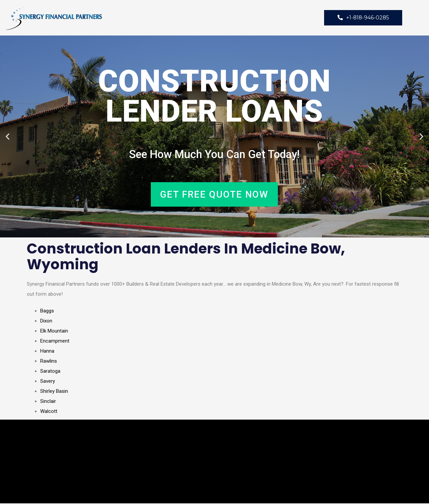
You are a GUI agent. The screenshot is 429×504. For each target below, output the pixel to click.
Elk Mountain (54, 332)
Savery (48, 382)
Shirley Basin (54, 392)
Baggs (47, 311)
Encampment (55, 342)
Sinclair (48, 402)
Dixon (46, 321)
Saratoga (50, 372)
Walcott (49, 412)
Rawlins (49, 362)
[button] (8, 137)
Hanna (47, 352)
